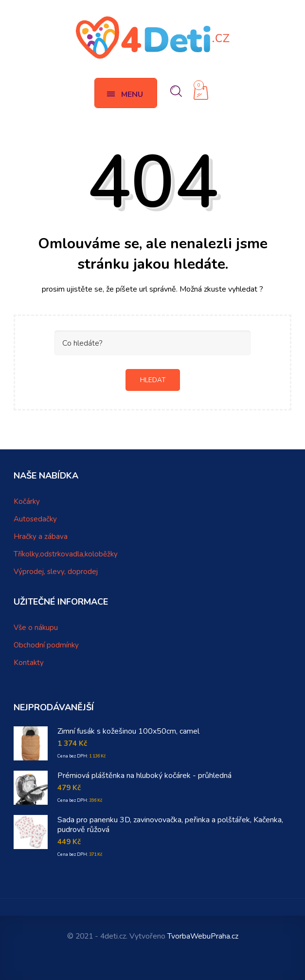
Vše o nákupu (36, 628)
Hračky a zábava (41, 536)
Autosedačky (35, 519)
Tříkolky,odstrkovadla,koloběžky (66, 554)
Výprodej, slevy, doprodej (56, 572)
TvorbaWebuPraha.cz (203, 936)
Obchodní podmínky (46, 645)
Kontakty (29, 663)
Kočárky (27, 501)
